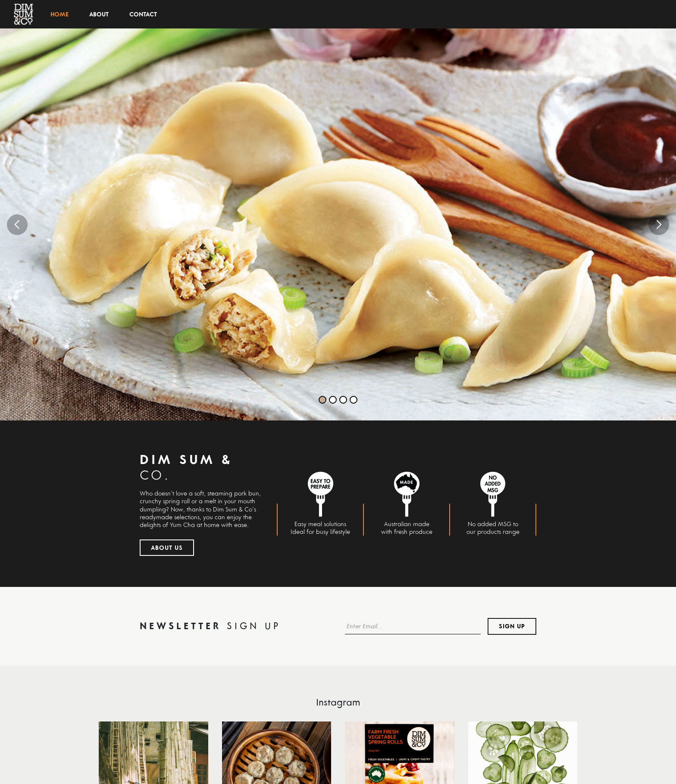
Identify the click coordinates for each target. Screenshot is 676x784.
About (99, 14)
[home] (23, 14)
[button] (17, 224)
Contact (143, 14)
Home (59, 14)
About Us (167, 548)
